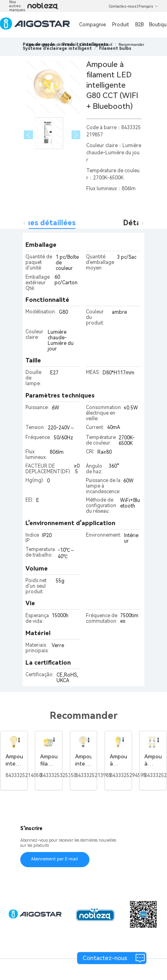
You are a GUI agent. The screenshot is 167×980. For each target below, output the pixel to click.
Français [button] (148, 6)
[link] (57, 48)
